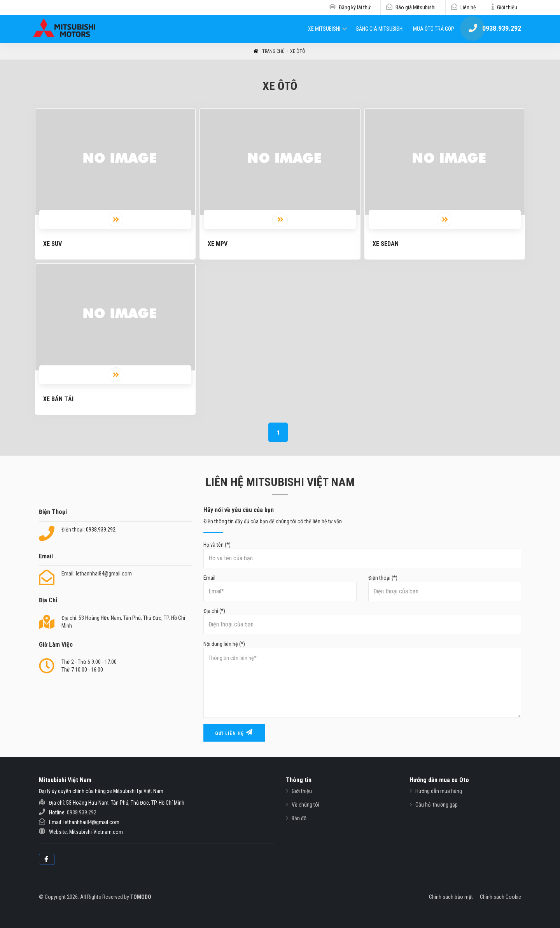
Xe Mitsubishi (324, 29)
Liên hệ (468, 7)
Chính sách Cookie (500, 897)
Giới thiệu (507, 7)
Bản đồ (299, 818)
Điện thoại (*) (445, 588)
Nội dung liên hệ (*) (362, 679)
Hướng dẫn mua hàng (439, 791)
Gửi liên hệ (234, 732)
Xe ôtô (298, 51)
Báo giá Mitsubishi (416, 7)
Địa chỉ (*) (362, 621)
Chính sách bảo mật (451, 897)
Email (280, 588)
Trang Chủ (269, 52)
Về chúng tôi (305, 805)
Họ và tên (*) (362, 555)
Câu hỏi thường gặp (437, 805)
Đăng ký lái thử (355, 7)
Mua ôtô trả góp (434, 29)
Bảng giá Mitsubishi (380, 29)
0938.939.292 (101, 530)
